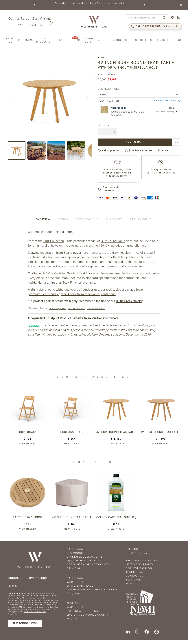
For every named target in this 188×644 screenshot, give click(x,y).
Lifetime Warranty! (140, 568)
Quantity (107, 126)
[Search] (164, 18)
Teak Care (133, 583)
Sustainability (161, 40)
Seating (115, 40)
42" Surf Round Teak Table (116, 436)
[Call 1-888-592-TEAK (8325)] (155, 26)
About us (10, 40)
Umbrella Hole (111, 89)
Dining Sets (88, 40)
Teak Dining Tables (58, 312)
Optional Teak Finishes (66, 286)
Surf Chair (28, 436)
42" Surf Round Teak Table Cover (72, 521)
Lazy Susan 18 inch (27, 521)
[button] (35, 5)
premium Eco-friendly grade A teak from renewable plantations (72, 298)
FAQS (129, 587)
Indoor (75, 40)
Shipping (132, 553)
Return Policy (137, 557)
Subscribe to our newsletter (71, 3)
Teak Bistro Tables (77, 312)
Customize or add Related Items (51, 235)
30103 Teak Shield (129, 305)
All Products (43, 40)
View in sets (28, 447)
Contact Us (135, 580)
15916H (104, 249)
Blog (178, 40)
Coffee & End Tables (96, 312)
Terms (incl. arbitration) (35, 615)
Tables (101, 40)
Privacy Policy (14, 617)
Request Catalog (139, 572)
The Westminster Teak (142, 564)
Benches (131, 40)
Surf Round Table (113, 245)
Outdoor (60, 40)
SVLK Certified (56, 277)
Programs (26, 40)
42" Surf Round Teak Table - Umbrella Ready (160, 436)
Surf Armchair (72, 436)
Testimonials (136, 576)
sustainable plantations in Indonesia (134, 277)
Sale (144, 40)
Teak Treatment (112, 101)
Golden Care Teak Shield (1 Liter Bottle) (116, 521)
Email (13, 589)
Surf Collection (54, 245)
